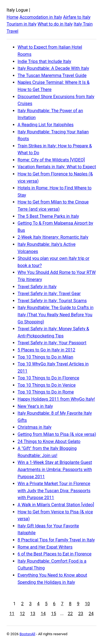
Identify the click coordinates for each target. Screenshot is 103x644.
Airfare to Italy (77, 17)
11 (12, 614)
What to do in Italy (55, 24)
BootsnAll (27, 634)
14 (43, 614)
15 (54, 614)
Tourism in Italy (22, 24)
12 (22, 614)
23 (81, 614)
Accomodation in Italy (41, 17)
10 (87, 604)
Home (12, 17)
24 (91, 614)
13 (33, 614)
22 (70, 614)
